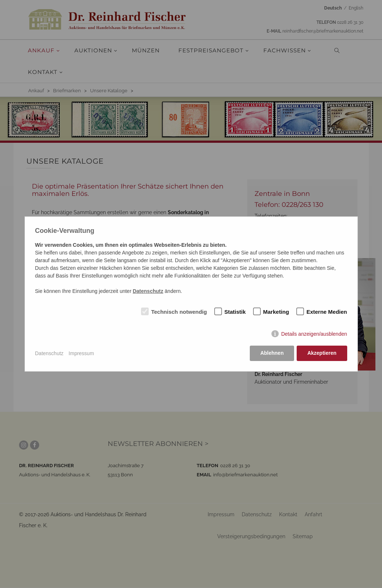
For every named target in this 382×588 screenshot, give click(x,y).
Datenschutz (49, 353)
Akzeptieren (322, 353)
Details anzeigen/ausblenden (314, 334)
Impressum (81, 353)
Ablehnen (272, 353)
